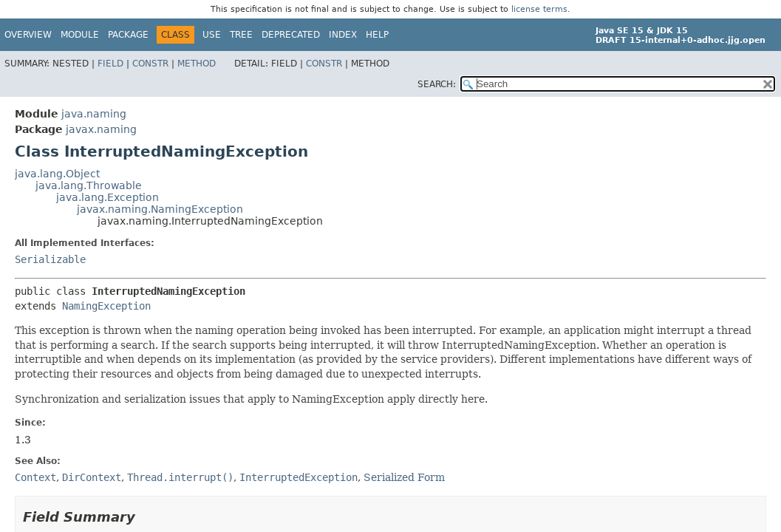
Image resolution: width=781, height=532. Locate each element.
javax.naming (101, 129)
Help (377, 35)
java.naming (94, 114)
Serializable (50, 259)
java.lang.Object (57, 174)
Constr (150, 64)
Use (212, 35)
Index (343, 35)
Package (128, 35)
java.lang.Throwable (89, 185)
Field (110, 64)
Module (80, 35)
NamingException (106, 306)
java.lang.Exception (108, 197)
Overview (28, 35)
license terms (539, 9)
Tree (241, 35)
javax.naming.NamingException (160, 209)
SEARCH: (437, 84)
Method (197, 64)
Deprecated (291, 35)
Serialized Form (404, 477)
